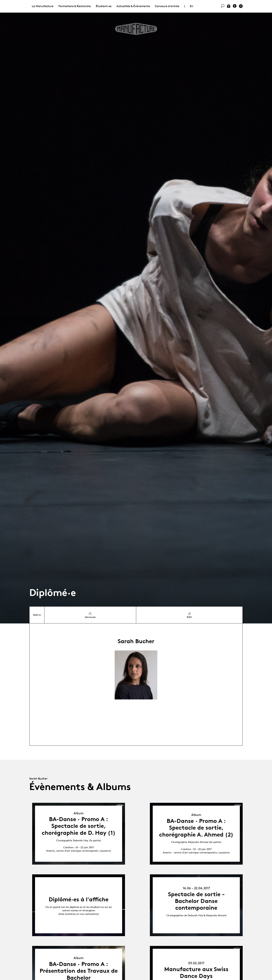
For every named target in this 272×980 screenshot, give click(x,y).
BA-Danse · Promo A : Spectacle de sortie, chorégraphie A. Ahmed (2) (196, 828)
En (192, 6)
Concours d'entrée (167, 6)
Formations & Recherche (75, 6)
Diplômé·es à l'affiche (79, 899)
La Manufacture (43, 6)
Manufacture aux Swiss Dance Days (196, 973)
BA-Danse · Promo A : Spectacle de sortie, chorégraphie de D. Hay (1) (79, 826)
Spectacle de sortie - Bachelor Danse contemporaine (196, 901)
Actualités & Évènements (133, 6)
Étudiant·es (104, 6)
